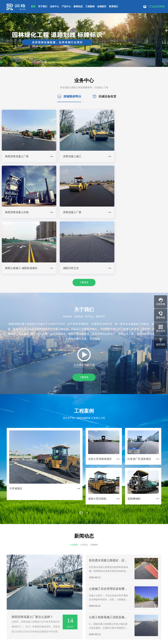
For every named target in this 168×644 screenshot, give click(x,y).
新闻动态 (78, 6)
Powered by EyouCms (72, 636)
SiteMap (38, 631)
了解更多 (84, 224)
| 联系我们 (89, 606)
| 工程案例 (65, 606)
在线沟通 (102, 633)
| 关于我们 (17, 606)
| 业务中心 (29, 606)
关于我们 (43, 6)
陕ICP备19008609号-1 (22, 631)
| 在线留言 (77, 606)
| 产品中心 (41, 606)
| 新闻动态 (53, 606)
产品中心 (66, 6)
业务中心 (54, 6)
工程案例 (90, 6)
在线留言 (102, 6)
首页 (33, 6)
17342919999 (17, 622)
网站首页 (6, 606)
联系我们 (114, 6)
